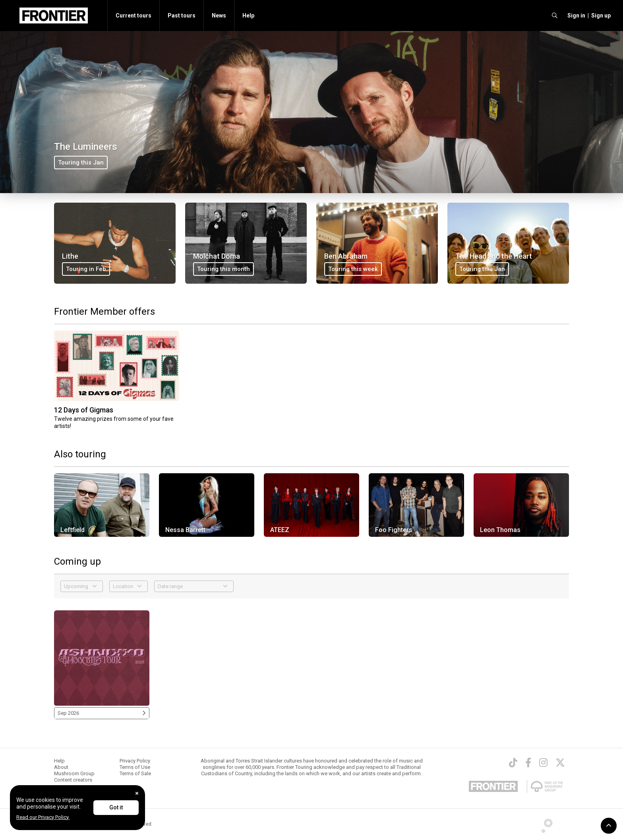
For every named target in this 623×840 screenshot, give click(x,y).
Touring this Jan (81, 163)
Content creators (73, 780)
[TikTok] (513, 763)
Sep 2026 (102, 713)
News (219, 15)
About (61, 767)
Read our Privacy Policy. (43, 817)
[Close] (137, 793)
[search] (555, 15)
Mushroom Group (74, 773)
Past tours (182, 15)
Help (248, 15)
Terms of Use (135, 767)
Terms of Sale (135, 773)
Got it (116, 807)
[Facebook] (528, 763)
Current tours (133, 15)
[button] (575, 15)
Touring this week (353, 269)
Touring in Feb (86, 269)
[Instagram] (543, 763)
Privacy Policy (135, 761)
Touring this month (223, 269)
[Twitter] (560, 763)
